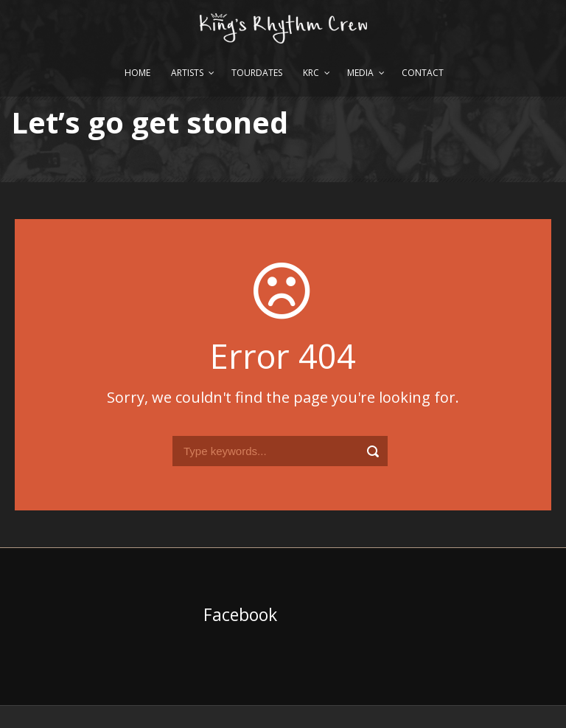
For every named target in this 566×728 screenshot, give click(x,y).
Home (137, 73)
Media (360, 73)
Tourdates (257, 73)
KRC (311, 73)
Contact (423, 73)
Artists (187, 73)
